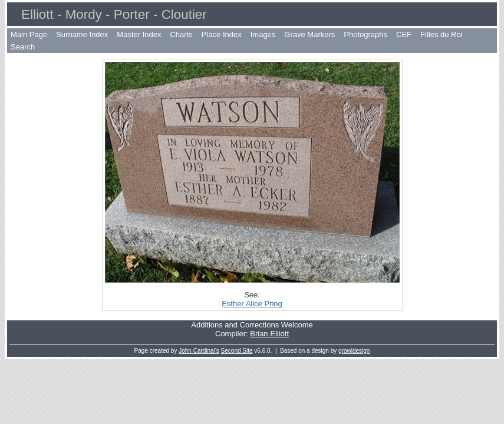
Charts (181, 34)
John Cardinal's (199, 351)
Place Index (222, 34)
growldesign (354, 351)
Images (263, 34)
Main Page (29, 34)
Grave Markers (309, 34)
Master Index (139, 34)
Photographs (365, 34)
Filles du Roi (442, 34)
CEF (404, 34)
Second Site (237, 351)
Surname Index (82, 34)
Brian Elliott (269, 334)
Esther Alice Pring (252, 304)
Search (23, 47)
